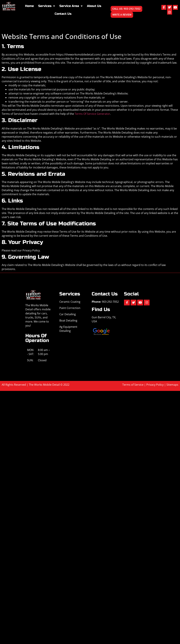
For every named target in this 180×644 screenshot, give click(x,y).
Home (29, 6)
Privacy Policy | (156, 385)
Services (47, 6)
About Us (94, 6)
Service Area (71, 6)
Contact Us (63, 14)
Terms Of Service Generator (92, 114)
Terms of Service (133, 385)
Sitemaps (172, 385)
